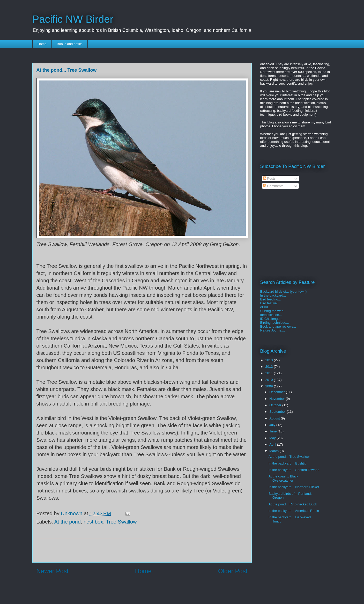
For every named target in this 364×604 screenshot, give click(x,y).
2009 (270, 386)
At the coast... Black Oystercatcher (283, 478)
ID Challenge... (271, 319)
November (278, 399)
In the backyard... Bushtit (287, 463)
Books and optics (70, 44)
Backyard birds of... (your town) (284, 292)
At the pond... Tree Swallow (289, 457)
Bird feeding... (271, 299)
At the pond (67, 522)
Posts (269, 178)
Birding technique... (275, 323)
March (274, 451)
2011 (270, 373)
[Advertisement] (142, 551)
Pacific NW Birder (73, 19)
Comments (273, 186)
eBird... (266, 307)
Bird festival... (270, 303)
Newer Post (53, 571)
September (278, 412)
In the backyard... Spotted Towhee (294, 470)
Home (42, 44)
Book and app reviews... (278, 326)
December (278, 392)
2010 (270, 380)
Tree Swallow (121, 522)
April (273, 444)
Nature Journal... (273, 330)
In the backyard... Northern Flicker (294, 487)
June (273, 431)
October (276, 405)
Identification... (271, 315)
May (273, 438)
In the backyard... (273, 295)
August (275, 418)
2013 (270, 360)
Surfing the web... (273, 311)
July (273, 425)
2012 (270, 367)
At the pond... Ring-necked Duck (293, 504)
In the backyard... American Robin (294, 511)
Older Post (233, 571)
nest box (93, 522)
